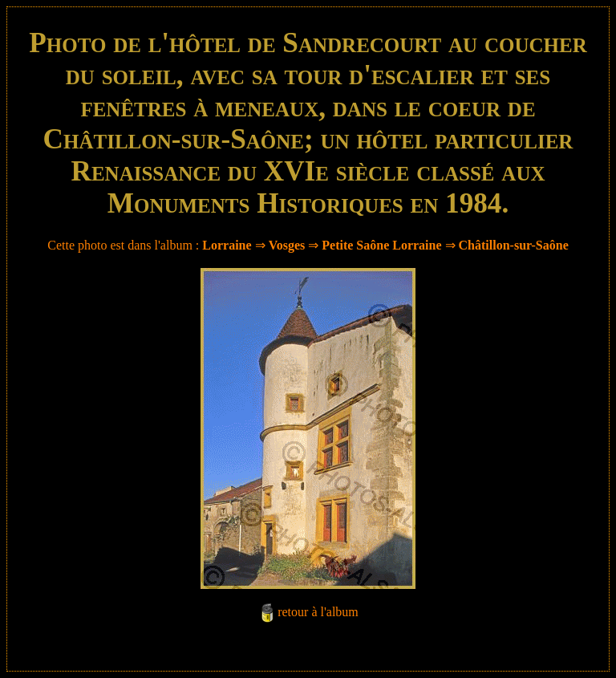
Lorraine (227, 245)
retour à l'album (318, 612)
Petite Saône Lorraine (381, 245)
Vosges (287, 245)
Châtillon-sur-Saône (514, 245)
